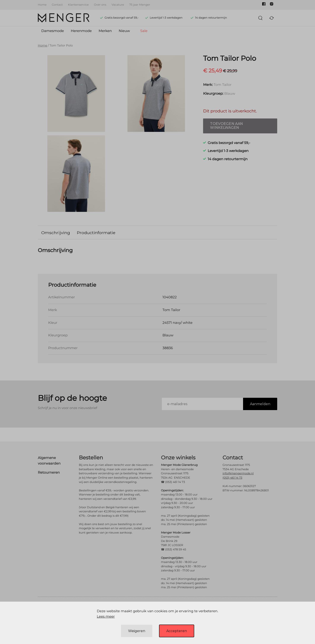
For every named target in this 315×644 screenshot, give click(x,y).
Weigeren (137, 631)
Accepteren (177, 631)
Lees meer (106, 617)
